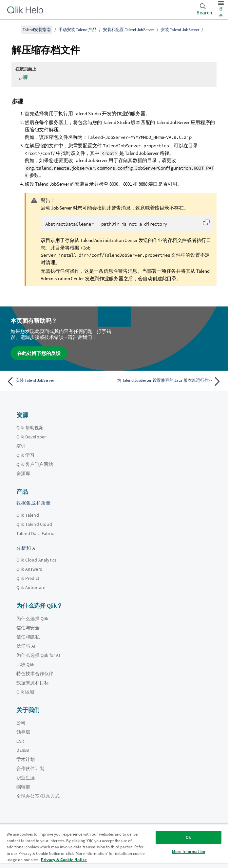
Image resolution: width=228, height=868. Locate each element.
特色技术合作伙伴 (35, 674)
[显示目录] (13, 29)
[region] (114, 846)
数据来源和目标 (33, 683)
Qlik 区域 (25, 692)
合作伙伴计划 (30, 768)
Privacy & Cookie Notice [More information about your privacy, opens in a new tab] (64, 860)
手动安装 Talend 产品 (77, 30)
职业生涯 (26, 778)
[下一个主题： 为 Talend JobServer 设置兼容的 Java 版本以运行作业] (170, 381)
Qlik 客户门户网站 (35, 464)
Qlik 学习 (25, 455)
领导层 (23, 732)
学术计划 (26, 759)
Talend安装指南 (37, 30)
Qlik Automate (31, 587)
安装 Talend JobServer (180, 30)
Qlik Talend (28, 515)
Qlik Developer (31, 437)
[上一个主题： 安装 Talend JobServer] (58, 381)
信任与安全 (28, 628)
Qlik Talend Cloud (34, 524)
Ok (188, 837)
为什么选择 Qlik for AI (38, 655)
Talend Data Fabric (35, 533)
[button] (206, 222)
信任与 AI (26, 646)
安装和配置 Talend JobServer (129, 30)
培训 (21, 446)
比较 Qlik (25, 664)
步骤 (23, 77)
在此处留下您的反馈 (39, 353)
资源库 (23, 473)
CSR (20, 741)
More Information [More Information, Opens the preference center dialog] (189, 851)
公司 (21, 723)
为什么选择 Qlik (32, 619)
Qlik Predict (28, 578)
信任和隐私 (28, 637)
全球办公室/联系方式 (38, 796)
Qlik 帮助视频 (30, 428)
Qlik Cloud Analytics (36, 560)
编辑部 (23, 787)
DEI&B (23, 750)
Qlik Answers (29, 569)
